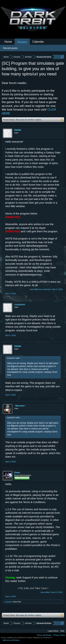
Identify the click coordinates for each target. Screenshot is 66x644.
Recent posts (10, 48)
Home (8, 42)
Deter (17, 473)
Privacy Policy (59, 635)
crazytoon (20, 304)
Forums (22, 42)
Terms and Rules (44, 635)
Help (62, 631)
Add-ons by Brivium (11, 640)
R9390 (18, 130)
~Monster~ (20, 406)
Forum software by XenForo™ (40, 638)
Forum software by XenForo (14, 638)
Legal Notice (53, 631)
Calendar (38, 42)
